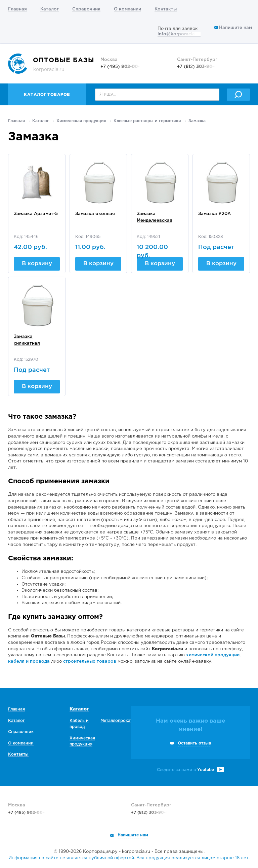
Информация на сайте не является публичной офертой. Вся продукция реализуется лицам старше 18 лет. (129, 858)
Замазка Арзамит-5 (36, 214)
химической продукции (213, 655)
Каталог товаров (47, 95)
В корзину (37, 264)
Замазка (197, 121)
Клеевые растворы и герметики (147, 121)
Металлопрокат (116, 721)
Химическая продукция (81, 121)
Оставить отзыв (194, 743)
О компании (127, 9)
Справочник (86, 9)
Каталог (50, 9)
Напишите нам (233, 28)
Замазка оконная (95, 214)
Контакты (166, 9)
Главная (17, 9)
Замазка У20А (214, 214)
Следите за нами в (190, 770)
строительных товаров (90, 662)
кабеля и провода (29, 662)
